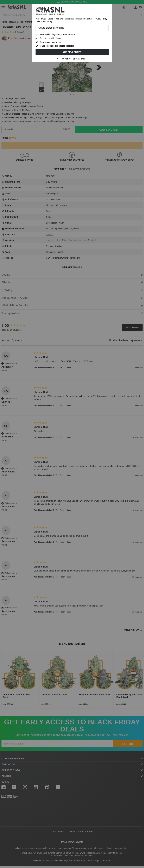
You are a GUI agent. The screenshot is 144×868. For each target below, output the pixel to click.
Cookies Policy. (46, 21)
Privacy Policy (101, 19)
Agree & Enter (72, 52)
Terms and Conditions (84, 19)
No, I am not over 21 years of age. (72, 59)
